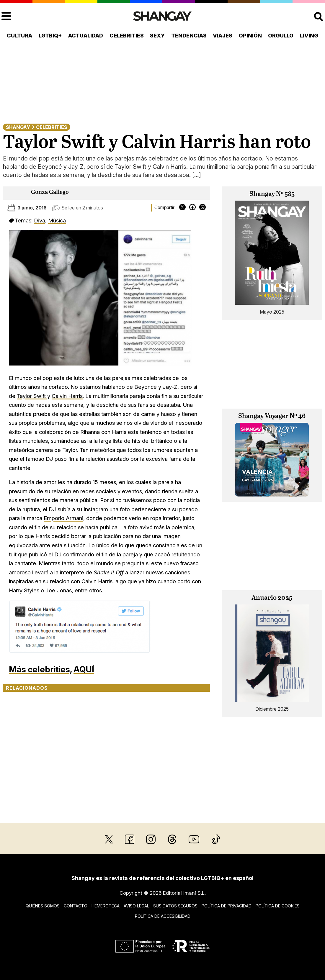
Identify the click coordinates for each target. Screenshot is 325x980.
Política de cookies (278, 906)
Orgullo (281, 36)
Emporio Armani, (64, 518)
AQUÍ (84, 669)
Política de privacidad (227, 906)
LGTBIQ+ (50, 36)
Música (57, 220)
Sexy (157, 36)
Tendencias (189, 36)
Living (309, 36)
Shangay (18, 127)
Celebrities (127, 36)
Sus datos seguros (175, 906)
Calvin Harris (67, 396)
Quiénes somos (43, 906)
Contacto (76, 906)
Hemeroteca (106, 906)
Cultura (19, 36)
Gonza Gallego (50, 192)
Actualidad (86, 36)
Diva (40, 220)
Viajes (223, 36)
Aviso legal (136, 906)
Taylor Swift (32, 396)
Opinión (250, 36)
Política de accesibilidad (163, 916)
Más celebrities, (40, 669)
